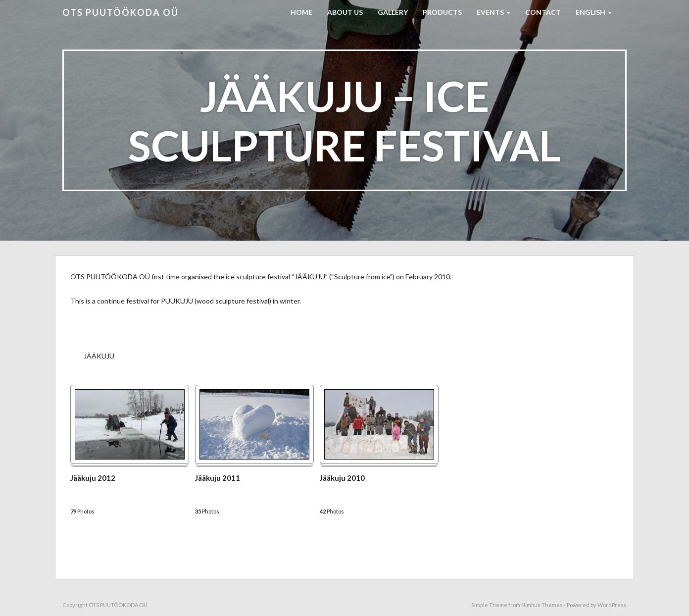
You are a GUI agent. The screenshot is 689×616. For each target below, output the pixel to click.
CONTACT (543, 12)
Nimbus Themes (542, 605)
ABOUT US (345, 12)
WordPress (612, 605)
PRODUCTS (442, 12)
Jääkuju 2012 (93, 478)
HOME (301, 12)
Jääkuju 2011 (218, 478)
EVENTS (493, 12)
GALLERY (393, 12)
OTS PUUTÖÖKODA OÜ (121, 12)
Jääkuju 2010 (342, 478)
